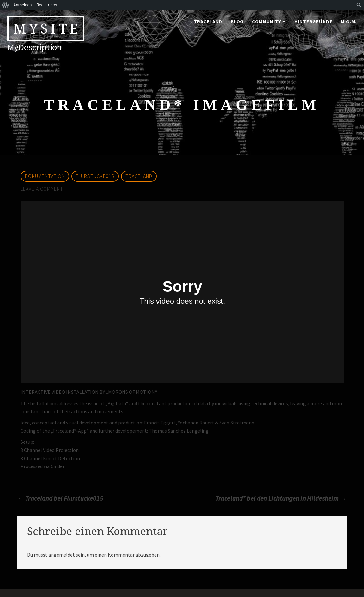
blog (237, 22)
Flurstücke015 (95, 176)
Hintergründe (313, 22)
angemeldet (62, 555)
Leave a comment (42, 189)
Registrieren (48, 5)
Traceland (139, 176)
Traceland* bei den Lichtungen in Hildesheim (281, 498)
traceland (208, 22)
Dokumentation (45, 176)
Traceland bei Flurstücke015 (60, 498)
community (267, 22)
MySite (47, 28)
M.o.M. (349, 22)
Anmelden (23, 5)
